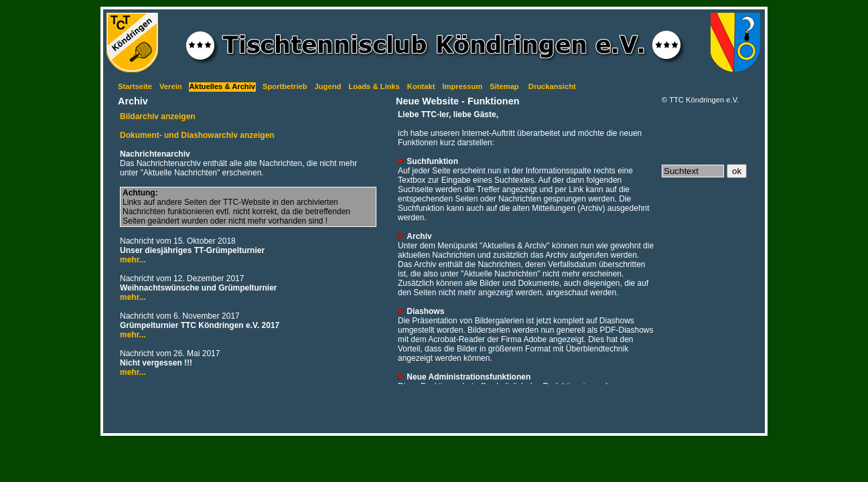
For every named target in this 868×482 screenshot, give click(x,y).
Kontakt (421, 86)
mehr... (133, 260)
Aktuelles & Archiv (222, 86)
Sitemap (504, 86)
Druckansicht (552, 86)
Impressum (462, 86)
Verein (171, 86)
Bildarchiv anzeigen (158, 116)
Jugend (328, 86)
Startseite (135, 86)
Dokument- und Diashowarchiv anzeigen (197, 135)
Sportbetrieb (285, 86)
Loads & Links (374, 86)
